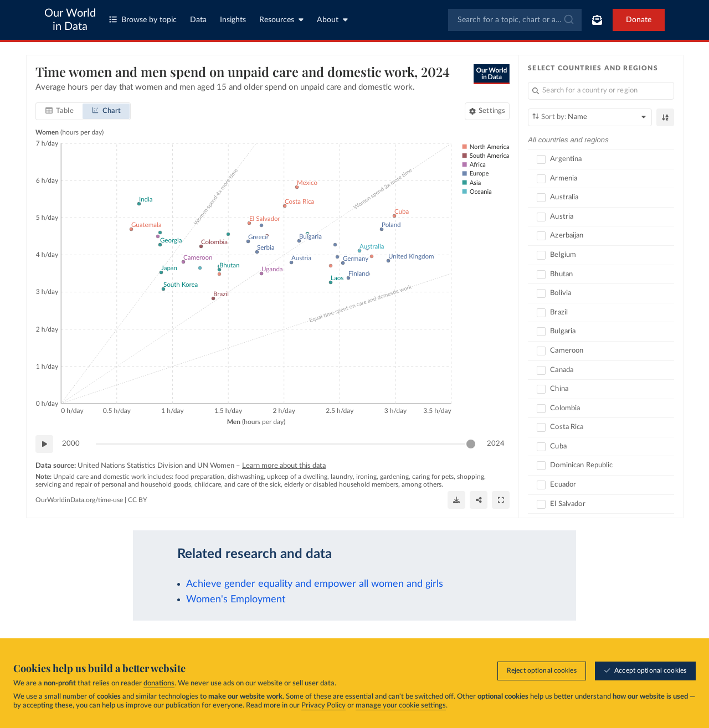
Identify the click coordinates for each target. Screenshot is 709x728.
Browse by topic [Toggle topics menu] (143, 20)
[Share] (479, 500)
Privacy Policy (323, 706)
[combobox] (515, 20)
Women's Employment (236, 599)
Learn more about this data (284, 466)
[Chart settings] (487, 111)
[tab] (60, 111)
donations (159, 683)
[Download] (456, 500)
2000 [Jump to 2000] (71, 444)
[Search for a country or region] (601, 91)
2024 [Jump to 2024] (496, 444)
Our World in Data (70, 20)
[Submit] (568, 20)
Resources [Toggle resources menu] (281, 20)
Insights (233, 20)
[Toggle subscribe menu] (597, 20)
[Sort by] (590, 117)
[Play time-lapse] (44, 444)
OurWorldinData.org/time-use (79, 499)
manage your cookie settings (401, 706)
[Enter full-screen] (501, 500)
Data (198, 20)
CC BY (137, 499)
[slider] (471, 444)
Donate (639, 20)
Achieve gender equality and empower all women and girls (315, 584)
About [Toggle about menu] (332, 20)
